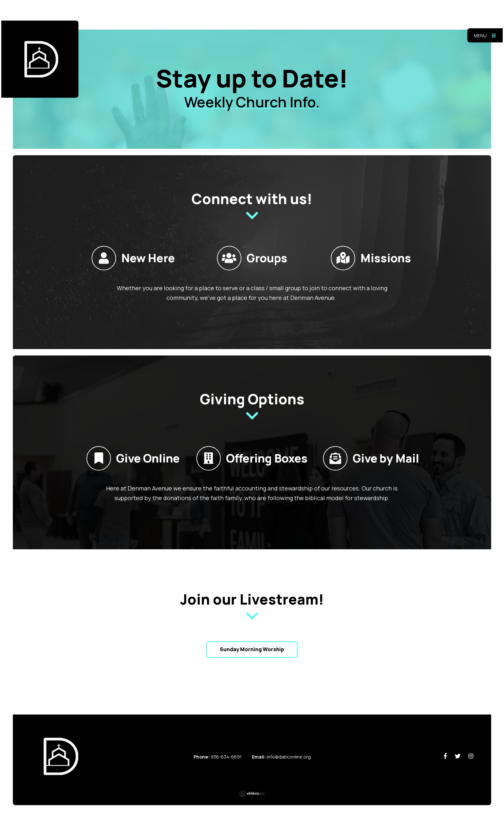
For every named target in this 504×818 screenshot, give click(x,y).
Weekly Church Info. (252, 102)
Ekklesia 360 (252, 794)
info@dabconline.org (289, 757)
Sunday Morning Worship (252, 649)
